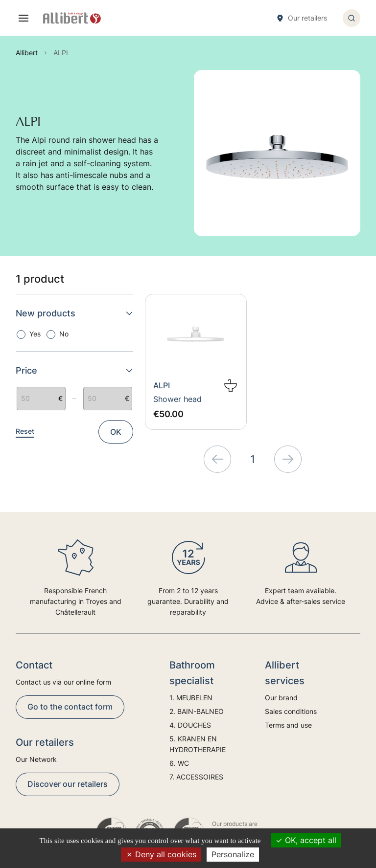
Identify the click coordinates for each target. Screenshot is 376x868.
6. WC (179, 763)
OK (116, 432)
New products (74, 313)
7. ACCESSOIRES (196, 777)
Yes (35, 334)
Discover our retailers (68, 784)
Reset (25, 431)
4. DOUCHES (190, 725)
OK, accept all (306, 840)
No (64, 334)
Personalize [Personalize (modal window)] (233, 854)
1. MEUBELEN (191, 698)
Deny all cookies (161, 854)
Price (74, 370)
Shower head (177, 399)
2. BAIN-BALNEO (197, 711)
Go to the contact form (70, 707)
